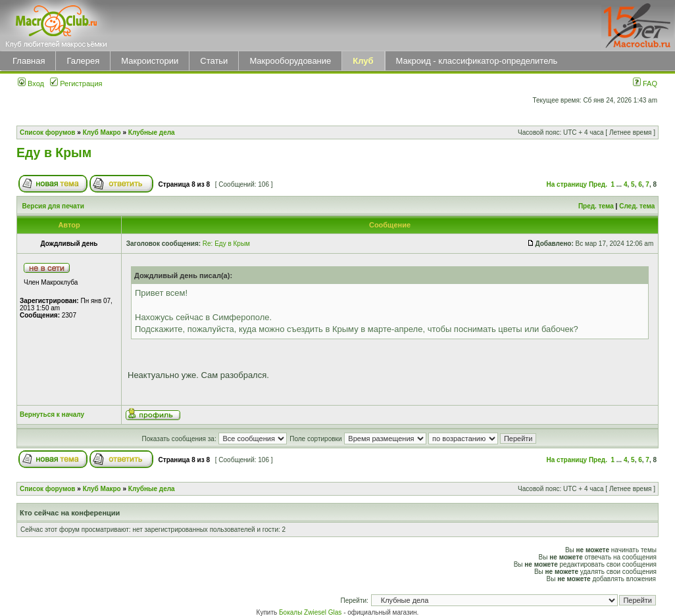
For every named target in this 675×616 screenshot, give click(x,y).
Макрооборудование (290, 61)
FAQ (645, 83)
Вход (31, 83)
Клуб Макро (102, 132)
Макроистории (150, 61)
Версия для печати (53, 206)
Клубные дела (152, 132)
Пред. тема (596, 206)
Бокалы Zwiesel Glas (311, 612)
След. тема (637, 206)
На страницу (567, 184)
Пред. (598, 184)
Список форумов (48, 132)
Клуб (363, 61)
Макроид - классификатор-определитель (477, 61)
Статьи (214, 61)
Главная (29, 61)
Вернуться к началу (52, 415)
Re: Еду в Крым (226, 244)
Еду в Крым (54, 153)
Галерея (83, 61)
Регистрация (76, 83)
